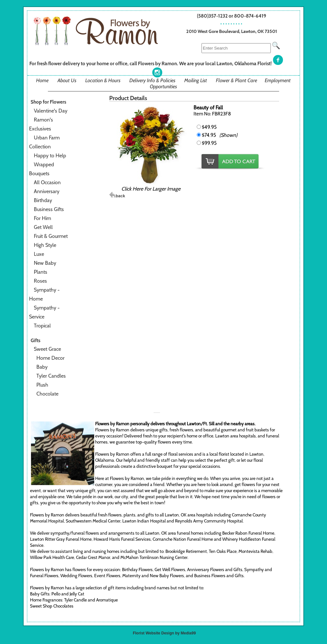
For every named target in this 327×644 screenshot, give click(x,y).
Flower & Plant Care (236, 80)
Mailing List (196, 80)
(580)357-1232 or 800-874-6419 (232, 16)
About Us (67, 80)
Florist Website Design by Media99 (164, 633)
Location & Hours (103, 80)
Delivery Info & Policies (152, 80)
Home (42, 80)
